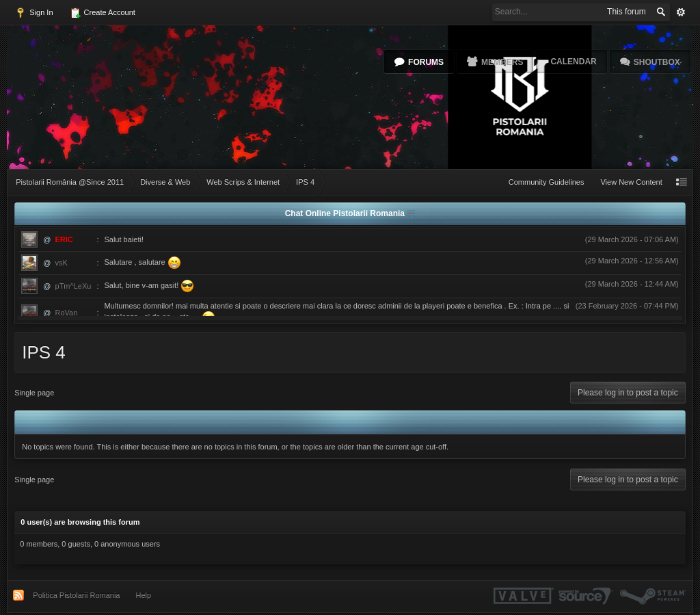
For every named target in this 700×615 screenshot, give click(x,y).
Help (144, 595)
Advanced (681, 12)
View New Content (631, 182)
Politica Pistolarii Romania (76, 595)
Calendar (573, 62)
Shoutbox (657, 62)
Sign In (34, 13)
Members (502, 62)
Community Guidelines (547, 182)
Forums (426, 62)
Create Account (103, 13)
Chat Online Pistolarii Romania (346, 213)
